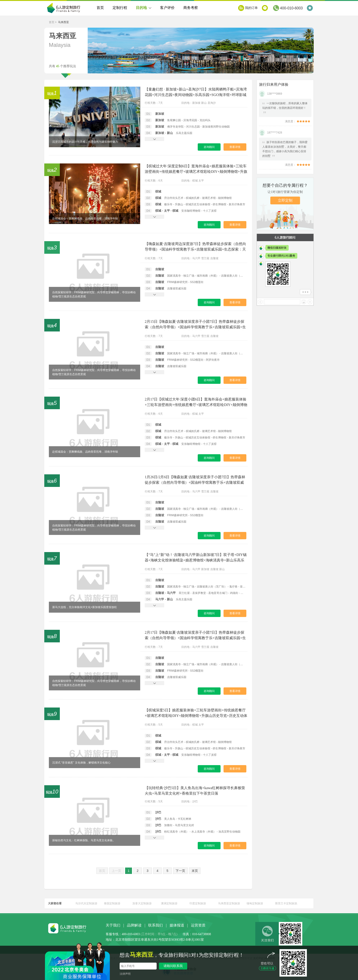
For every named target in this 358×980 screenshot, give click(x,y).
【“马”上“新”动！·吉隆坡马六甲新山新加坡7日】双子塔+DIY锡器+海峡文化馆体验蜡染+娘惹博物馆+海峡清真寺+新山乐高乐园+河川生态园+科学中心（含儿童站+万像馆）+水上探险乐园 (196, 560)
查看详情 (235, 147)
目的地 (144, 11)
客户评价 (167, 8)
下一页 (180, 871)
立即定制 (285, 200)
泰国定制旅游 (112, 903)
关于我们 (113, 925)
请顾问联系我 (173, 966)
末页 (195, 871)
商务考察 (191, 8)
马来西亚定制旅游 (229, 903)
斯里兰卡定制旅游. (286, 903)
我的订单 (251, 8)
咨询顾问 (209, 147)
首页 (100, 8)
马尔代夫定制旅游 (86, 903)
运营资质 (198, 925)
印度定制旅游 (198, 903)
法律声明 (125, 974)
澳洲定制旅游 (169, 903)
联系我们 (155, 925)
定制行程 (120, 8)
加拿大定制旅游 (142, 903)
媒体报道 (177, 925)
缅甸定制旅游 (255, 903)
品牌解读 (134, 925)
